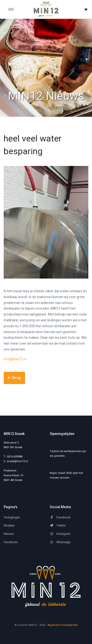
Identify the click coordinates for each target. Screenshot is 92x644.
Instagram (60, 534)
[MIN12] (46, 586)
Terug (14, 378)
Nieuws (9, 534)
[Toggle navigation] (14, 9)
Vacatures (11, 542)
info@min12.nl (15, 359)
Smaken (9, 526)
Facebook (60, 517)
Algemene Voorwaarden (63, 625)
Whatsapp (60, 542)
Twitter (58, 526)
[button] (86, 9)
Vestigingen (12, 517)
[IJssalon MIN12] (46, 9)
